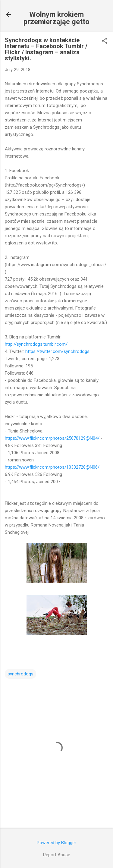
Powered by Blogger (56, 843)
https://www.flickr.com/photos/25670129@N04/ (52, 438)
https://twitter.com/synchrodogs (57, 351)
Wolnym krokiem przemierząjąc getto (56, 18)
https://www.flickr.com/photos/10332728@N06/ (52, 467)
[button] (105, 41)
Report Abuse (57, 855)
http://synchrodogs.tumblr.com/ (36, 344)
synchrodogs (20, 674)
